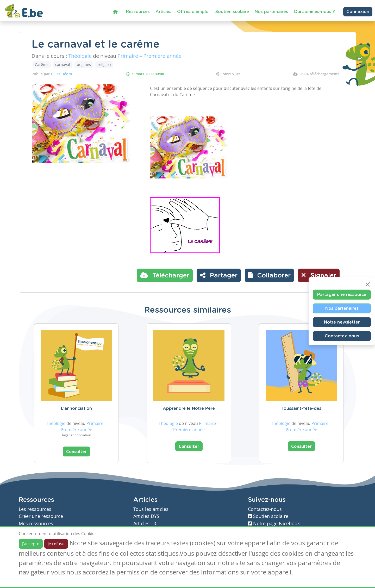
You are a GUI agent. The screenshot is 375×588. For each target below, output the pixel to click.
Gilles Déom (61, 74)
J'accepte (31, 544)
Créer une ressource (41, 516)
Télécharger (165, 275)
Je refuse (56, 544)
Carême (42, 64)
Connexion (358, 12)
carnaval (63, 64)
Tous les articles (151, 509)
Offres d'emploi (193, 12)
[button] (269, 275)
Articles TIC (145, 524)
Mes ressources (36, 524)
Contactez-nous (342, 336)
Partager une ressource (342, 294)
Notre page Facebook (274, 524)
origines (84, 64)
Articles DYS (146, 516)
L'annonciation (76, 408)
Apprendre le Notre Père (189, 408)
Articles (163, 12)
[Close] (368, 284)
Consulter (76, 451)
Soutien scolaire (232, 12)
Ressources (138, 12)
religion (104, 64)
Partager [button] (219, 275)
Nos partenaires (271, 12)
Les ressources (35, 509)
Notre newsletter (342, 322)
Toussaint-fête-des (301, 408)
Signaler (319, 275)
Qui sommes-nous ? (314, 12)
